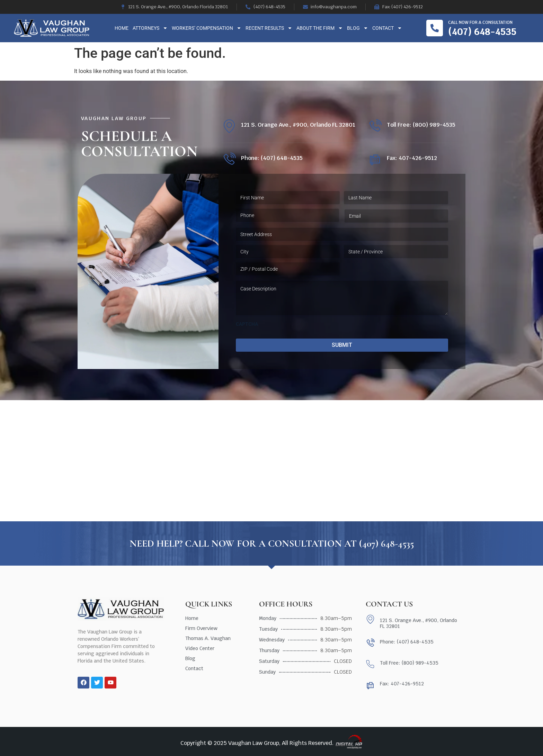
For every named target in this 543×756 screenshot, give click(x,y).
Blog (358, 28)
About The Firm (320, 28)
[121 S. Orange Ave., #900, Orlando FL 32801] (229, 126)
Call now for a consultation (480, 22)
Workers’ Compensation (207, 28)
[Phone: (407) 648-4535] (229, 159)
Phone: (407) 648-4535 (272, 158)
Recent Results (269, 28)
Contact (387, 28)
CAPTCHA (247, 324)
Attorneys (150, 28)
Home (122, 28)
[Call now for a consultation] (435, 28)
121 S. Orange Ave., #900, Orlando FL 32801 (298, 125)
